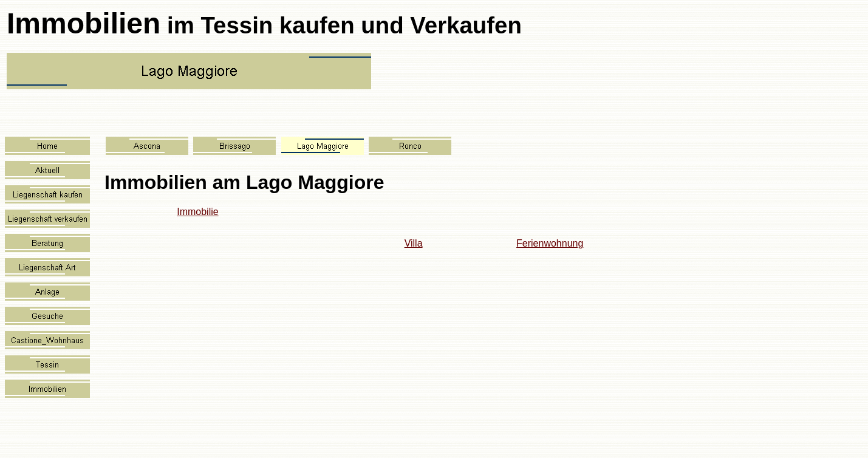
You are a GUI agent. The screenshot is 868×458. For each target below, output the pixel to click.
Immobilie (197, 212)
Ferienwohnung (550, 243)
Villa (414, 243)
